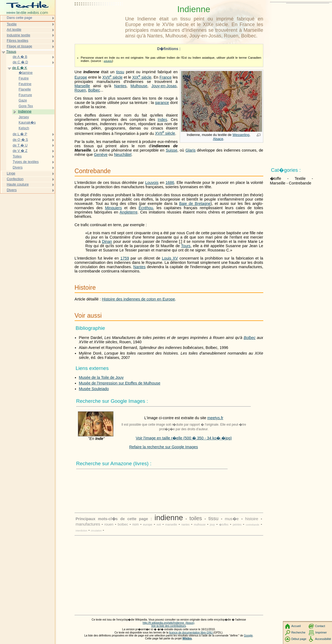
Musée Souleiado (94, 389)
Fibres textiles (18, 41)
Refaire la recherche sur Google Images (163, 447)
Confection (15, 179)
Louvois (152, 183)
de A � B (20, 57)
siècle (113, 77)
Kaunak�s (27, 122)
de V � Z (20, 151)
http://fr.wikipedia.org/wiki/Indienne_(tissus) (168, 623)
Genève (101, 155)
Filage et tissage (19, 46)
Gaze (23, 100)
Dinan (107, 241)
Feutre (24, 78)
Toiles (17, 156)
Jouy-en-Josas (164, 86)
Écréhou (146, 208)
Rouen (80, 90)
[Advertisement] (99, 17)
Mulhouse (139, 86)
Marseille (82, 86)
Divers (18, 167)
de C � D (20, 62)
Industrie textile (18, 35)
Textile (12, 24)
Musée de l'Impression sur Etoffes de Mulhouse (120, 383)
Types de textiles (26, 162)
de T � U (20, 145)
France (166, 77)
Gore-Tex (26, 106)
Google (248, 636)
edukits (108, 61)
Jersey (24, 117)
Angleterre (129, 212)
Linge (11, 173)
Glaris (191, 150)
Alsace (218, 139)
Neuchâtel (123, 155)
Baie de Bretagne (195, 204)
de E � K (20, 68)
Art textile (14, 29)
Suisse (172, 150)
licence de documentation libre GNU (191, 633)
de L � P (20, 134)
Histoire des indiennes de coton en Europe (138, 299)
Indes (162, 120)
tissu (120, 72)
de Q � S (20, 140)
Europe (81, 77)
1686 (170, 183)
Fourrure (25, 95)
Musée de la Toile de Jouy (101, 377)
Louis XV (170, 258)
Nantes (120, 86)
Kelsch (24, 128)
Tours (186, 246)
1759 (125, 258)
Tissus (11, 52)
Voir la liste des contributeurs (169, 626)
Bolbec (94, 90)
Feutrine (25, 84)
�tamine (26, 73)
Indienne (25, 111)
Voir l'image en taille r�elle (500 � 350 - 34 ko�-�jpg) (184, 438)
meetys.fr (215, 418)
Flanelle (25, 89)
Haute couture (18, 184)
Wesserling (241, 135)
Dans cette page (19, 18)
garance (162, 103)
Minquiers (113, 208)
